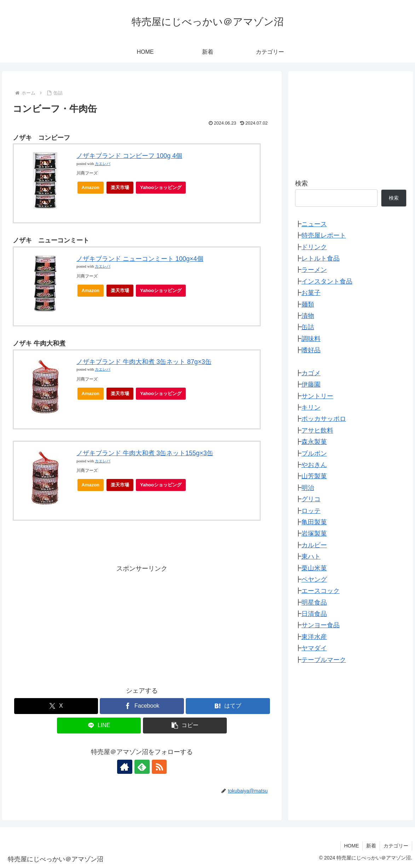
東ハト (311, 556)
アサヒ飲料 (317, 430)
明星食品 (314, 603)
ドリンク (314, 247)
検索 (301, 183)
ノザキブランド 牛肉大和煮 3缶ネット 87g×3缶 (144, 362)
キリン (311, 407)
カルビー (314, 545)
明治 (308, 488)
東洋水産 (314, 637)
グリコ (311, 499)
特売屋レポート (324, 235)
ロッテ (311, 511)
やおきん (314, 465)
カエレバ (103, 164)
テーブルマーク (324, 660)
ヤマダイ (314, 648)
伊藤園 (311, 384)
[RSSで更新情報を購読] (158, 767)
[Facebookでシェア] (142, 706)
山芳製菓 (314, 476)
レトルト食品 (321, 258)
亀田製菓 (314, 522)
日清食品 (314, 614)
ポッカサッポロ (324, 419)
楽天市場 (120, 187)
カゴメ (311, 373)
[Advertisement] (142, 624)
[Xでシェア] (56, 706)
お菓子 (311, 293)
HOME (351, 846)
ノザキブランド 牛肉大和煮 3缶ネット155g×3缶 (145, 453)
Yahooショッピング (163, 189)
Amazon (91, 187)
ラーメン (314, 270)
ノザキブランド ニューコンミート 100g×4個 (140, 259)
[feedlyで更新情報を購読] (142, 767)
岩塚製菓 (314, 533)
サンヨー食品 (321, 625)
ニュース (314, 224)
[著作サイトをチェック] (126, 767)
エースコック (321, 591)
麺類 (308, 304)
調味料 (311, 339)
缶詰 (308, 327)
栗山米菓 (314, 568)
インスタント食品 (327, 281)
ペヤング (314, 579)
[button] (185, 726)
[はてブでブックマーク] (228, 706)
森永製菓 (314, 442)
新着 (371, 846)
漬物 (308, 316)
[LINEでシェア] (99, 726)
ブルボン (314, 453)
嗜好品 (311, 350)
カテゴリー (396, 846)
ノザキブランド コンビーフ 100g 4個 (129, 156)
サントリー (317, 396)
